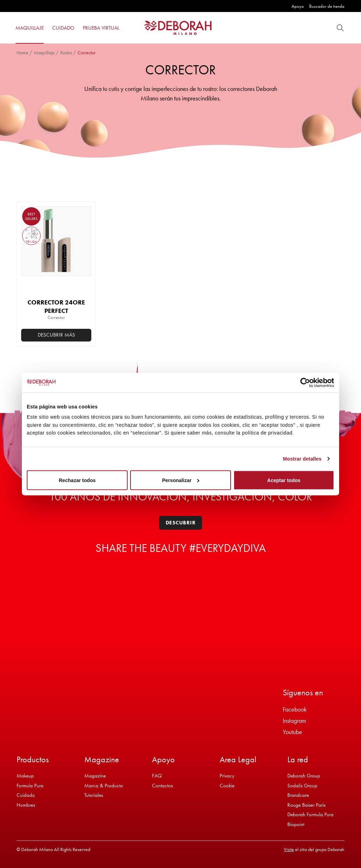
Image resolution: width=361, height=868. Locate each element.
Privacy (227, 776)
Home (22, 53)
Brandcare (298, 795)
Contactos (162, 786)
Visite (289, 849)
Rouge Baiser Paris (306, 805)
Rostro (66, 53)
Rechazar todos (77, 480)
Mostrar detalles (302, 459)
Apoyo (298, 6)
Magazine (95, 776)
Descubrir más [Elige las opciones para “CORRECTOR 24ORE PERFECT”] (56, 335)
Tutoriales (94, 795)
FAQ (157, 776)
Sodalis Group (302, 786)
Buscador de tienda (327, 6)
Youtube (292, 732)
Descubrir (181, 523)
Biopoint (296, 824)
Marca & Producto (104, 786)
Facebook (295, 709)
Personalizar (181, 480)
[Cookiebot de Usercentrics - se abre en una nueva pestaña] (303, 382)
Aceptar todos (284, 480)
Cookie (227, 786)
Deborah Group (304, 776)
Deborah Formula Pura (310, 814)
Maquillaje (44, 53)
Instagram (294, 721)
